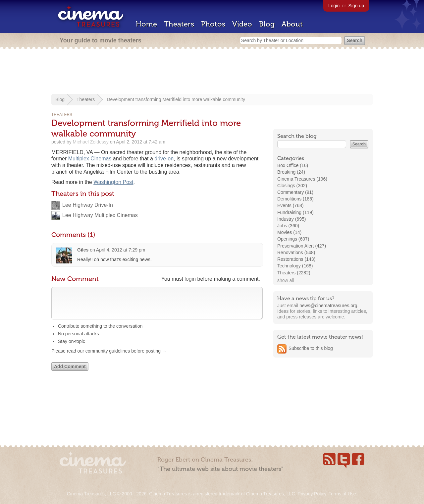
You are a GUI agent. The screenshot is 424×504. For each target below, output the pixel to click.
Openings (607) (293, 239)
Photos (213, 24)
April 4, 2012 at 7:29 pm (121, 250)
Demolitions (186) (295, 199)
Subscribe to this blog (311, 348)
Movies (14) (289, 232)
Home (146, 24)
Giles (83, 250)
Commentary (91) (295, 192)
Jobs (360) (288, 226)
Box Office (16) (293, 165)
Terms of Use (342, 494)
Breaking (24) (291, 172)
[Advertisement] (212, 72)
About (292, 24)
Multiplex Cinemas (90, 159)
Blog (267, 24)
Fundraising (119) (295, 212)
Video (242, 24)
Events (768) (290, 205)
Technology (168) (295, 266)
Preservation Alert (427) (302, 246)
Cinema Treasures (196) (302, 179)
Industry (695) (291, 219)
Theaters (179, 24)
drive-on (164, 159)
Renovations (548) (296, 252)
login (190, 279)
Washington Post (113, 182)
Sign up (356, 6)
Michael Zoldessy (91, 142)
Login (334, 6)
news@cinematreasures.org (328, 306)
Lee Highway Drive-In (88, 205)
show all (286, 280)
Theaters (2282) (294, 273)
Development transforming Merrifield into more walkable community (176, 99)
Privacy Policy (312, 494)
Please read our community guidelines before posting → (109, 358)
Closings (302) (292, 186)
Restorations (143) (296, 259)
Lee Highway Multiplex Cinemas (100, 215)
